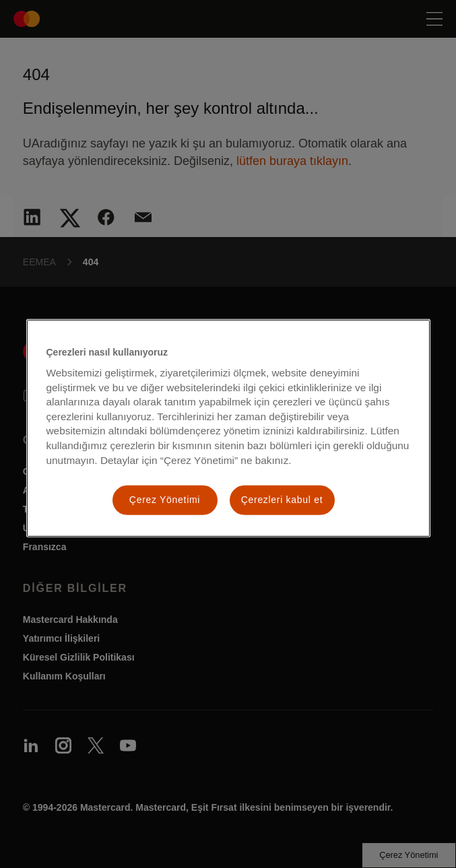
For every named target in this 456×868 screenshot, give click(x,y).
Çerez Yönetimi (165, 500)
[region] (228, 428)
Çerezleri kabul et (282, 500)
